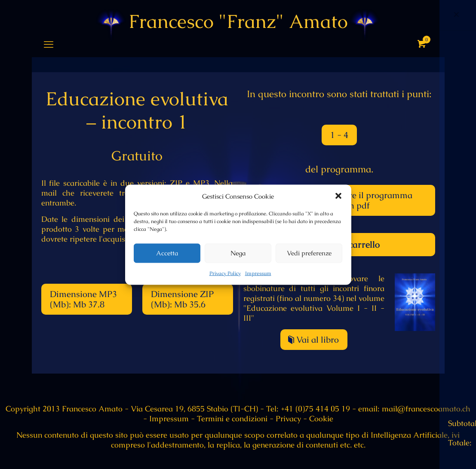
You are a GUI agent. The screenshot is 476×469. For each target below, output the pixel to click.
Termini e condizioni (232, 418)
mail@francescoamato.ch (425, 409)
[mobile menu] (49, 45)
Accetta (167, 253)
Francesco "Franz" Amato (238, 21)
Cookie (321, 418)
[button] (338, 196)
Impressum (258, 273)
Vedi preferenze (309, 253)
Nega (238, 253)
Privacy (288, 418)
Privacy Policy (225, 273)
